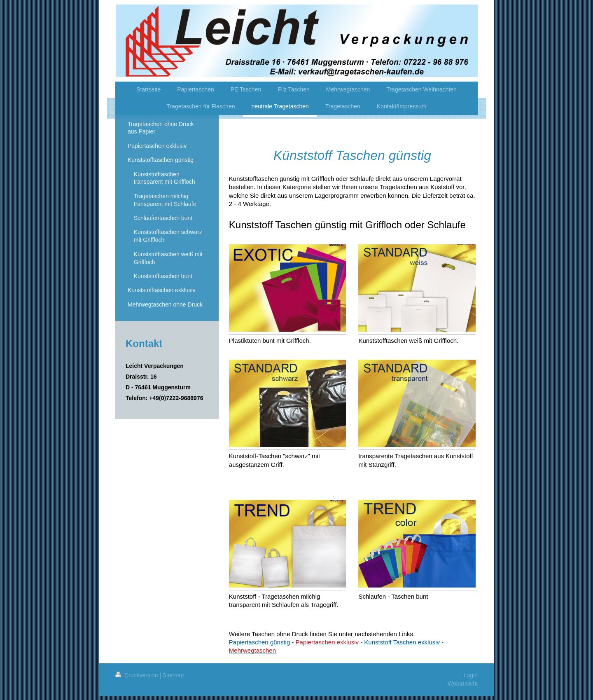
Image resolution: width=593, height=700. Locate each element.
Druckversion (137, 675)
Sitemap (173, 675)
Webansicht (463, 683)
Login (471, 675)
